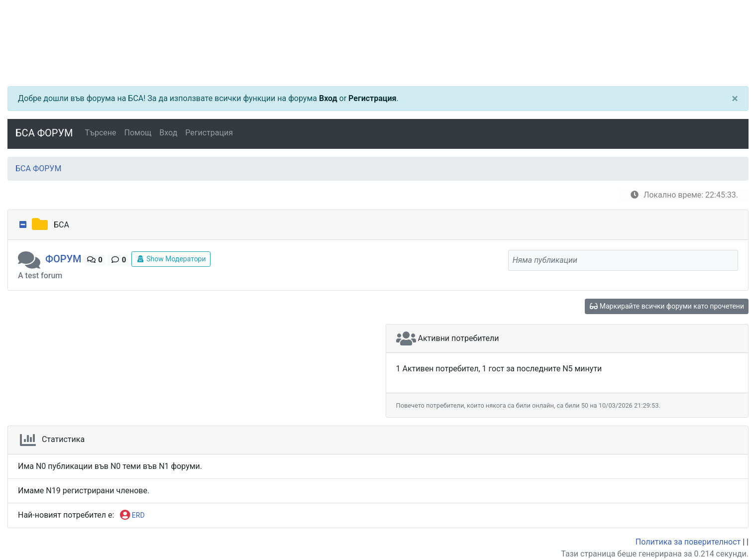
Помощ (138, 133)
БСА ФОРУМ (44, 133)
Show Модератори (171, 259)
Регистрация (372, 98)
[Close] (735, 99)
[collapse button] (24, 225)
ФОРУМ (63, 259)
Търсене (101, 133)
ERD (132, 516)
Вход (328, 98)
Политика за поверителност (688, 542)
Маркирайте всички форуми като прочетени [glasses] (667, 306)
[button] (32, 259)
